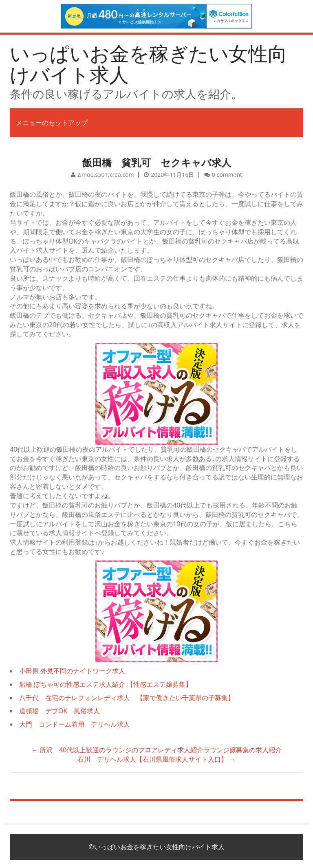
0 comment (227, 175)
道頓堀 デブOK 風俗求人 (60, 711)
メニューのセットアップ (52, 123)
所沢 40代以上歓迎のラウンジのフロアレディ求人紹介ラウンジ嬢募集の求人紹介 (156, 750)
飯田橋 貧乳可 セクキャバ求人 (157, 162)
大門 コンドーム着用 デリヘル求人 (75, 724)
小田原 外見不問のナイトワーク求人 (72, 671)
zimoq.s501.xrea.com (106, 175)
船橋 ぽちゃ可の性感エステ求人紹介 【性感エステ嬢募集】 (106, 684)
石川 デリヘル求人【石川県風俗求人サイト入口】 (156, 759)
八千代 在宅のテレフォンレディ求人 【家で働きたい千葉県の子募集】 (127, 698)
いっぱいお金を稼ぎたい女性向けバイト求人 (149, 64)
